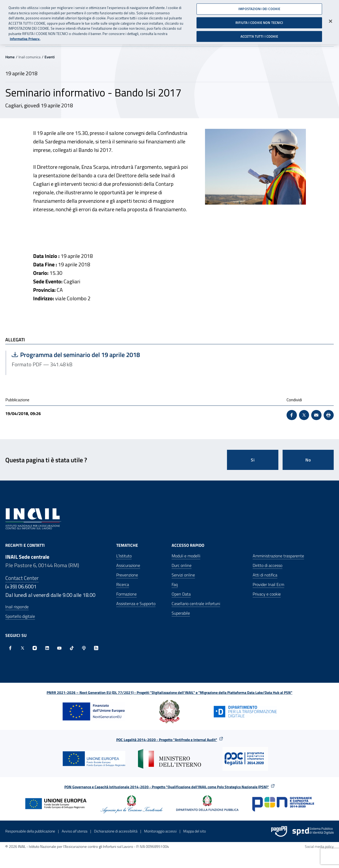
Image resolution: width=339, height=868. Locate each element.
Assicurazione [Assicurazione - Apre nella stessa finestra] (128, 565)
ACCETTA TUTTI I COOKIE (259, 34)
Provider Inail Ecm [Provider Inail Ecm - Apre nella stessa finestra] (268, 584)
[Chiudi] (331, 19)
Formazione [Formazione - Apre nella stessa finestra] (126, 594)
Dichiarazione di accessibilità (116, 831)
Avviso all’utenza (75, 831)
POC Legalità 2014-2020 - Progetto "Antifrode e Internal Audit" (167, 740)
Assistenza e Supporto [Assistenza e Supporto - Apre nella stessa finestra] (136, 603)
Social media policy (319, 846)
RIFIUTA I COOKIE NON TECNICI (259, 21)
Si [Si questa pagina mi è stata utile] (253, 460)
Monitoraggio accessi (160, 831)
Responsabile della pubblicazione (30, 831)
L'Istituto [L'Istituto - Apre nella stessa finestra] (124, 556)
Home (10, 57)
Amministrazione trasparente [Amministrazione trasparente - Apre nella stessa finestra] (278, 556)
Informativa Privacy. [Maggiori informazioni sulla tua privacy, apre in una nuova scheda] (25, 37)
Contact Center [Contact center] (22, 578)
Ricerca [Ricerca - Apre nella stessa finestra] (123, 584)
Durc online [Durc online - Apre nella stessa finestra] (182, 565)
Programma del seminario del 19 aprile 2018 (76, 355)
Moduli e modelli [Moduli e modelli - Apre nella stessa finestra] (186, 556)
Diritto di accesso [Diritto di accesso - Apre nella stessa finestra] (267, 565)
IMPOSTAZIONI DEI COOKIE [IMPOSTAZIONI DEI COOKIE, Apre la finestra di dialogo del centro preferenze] (259, 7)
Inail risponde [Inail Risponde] (17, 607)
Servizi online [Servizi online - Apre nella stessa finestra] (183, 575)
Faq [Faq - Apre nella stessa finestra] (175, 584)
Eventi (50, 57)
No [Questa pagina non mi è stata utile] (308, 460)
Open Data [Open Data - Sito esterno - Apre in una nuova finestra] (181, 594)
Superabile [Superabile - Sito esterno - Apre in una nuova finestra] (181, 613)
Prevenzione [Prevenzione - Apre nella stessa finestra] (127, 575)
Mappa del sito (195, 831)
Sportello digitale (20, 616)
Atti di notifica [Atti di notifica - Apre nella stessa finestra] (265, 575)
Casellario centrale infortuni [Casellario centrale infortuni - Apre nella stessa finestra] (196, 603)
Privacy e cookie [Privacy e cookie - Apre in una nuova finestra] (267, 594)
